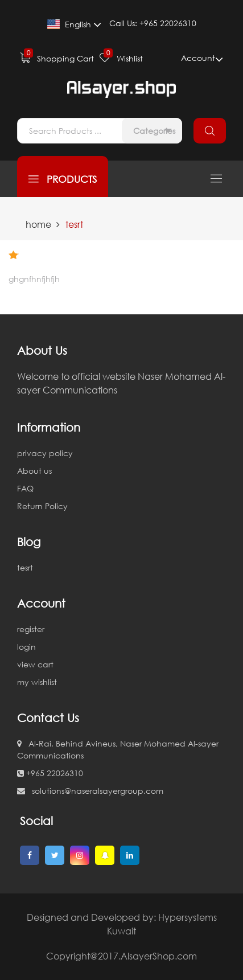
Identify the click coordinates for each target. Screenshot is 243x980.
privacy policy (45, 453)
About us (34, 471)
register (31, 629)
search (210, 131)
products (63, 179)
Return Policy (42, 506)
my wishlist (37, 682)
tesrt (25, 567)
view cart (35, 664)
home (38, 224)
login (26, 647)
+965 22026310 (50, 773)
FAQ (25, 488)
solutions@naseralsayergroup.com (90, 791)
